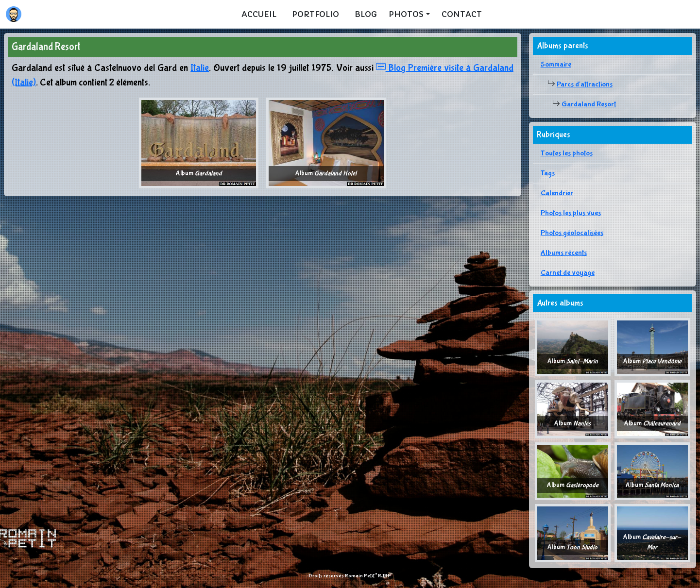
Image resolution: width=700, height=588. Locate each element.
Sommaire (556, 64)
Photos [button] (406, 14)
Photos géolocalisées (572, 233)
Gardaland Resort (589, 104)
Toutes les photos (567, 153)
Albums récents (564, 253)
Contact (462, 14)
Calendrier (557, 193)
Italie (200, 68)
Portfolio (316, 14)
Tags (548, 173)
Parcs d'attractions (585, 84)
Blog (366, 14)
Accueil (259, 14)
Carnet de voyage (568, 273)
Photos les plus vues (571, 213)
